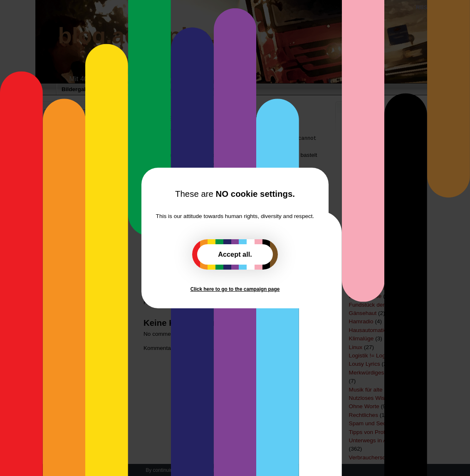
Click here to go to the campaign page (235, 289)
